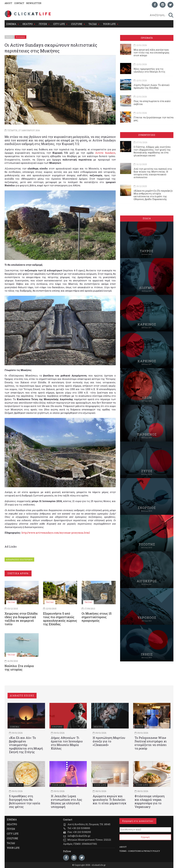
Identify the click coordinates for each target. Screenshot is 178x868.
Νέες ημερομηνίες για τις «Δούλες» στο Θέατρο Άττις (149, 70)
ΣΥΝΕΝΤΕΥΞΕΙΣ (147, 135)
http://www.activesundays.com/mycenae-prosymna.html (56, 533)
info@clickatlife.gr (79, 836)
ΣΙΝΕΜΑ (11, 24)
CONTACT (19, 3)
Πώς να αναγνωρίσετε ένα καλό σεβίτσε (152, 102)
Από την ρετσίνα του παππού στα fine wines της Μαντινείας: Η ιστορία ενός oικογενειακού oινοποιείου (153, 173)
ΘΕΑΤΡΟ (28, 24)
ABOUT (8, 3)
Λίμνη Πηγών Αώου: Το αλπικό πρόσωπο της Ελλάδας (151, 86)
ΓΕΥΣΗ (43, 24)
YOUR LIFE (109, 24)
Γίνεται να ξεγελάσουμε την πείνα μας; (153, 119)
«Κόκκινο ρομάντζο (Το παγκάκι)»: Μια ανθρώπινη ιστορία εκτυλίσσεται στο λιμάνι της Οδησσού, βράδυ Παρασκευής (153, 195)
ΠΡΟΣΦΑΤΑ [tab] (147, 38)
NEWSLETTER (34, 3)
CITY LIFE (59, 24)
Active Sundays (105, 153)
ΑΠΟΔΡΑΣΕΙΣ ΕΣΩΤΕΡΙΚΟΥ (19, 560)
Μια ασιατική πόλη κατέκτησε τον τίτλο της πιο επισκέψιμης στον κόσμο (151, 53)
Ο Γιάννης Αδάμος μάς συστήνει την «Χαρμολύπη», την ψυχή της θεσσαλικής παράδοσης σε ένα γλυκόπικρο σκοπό (152, 151)
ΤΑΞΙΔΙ (93, 24)
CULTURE (77, 24)
